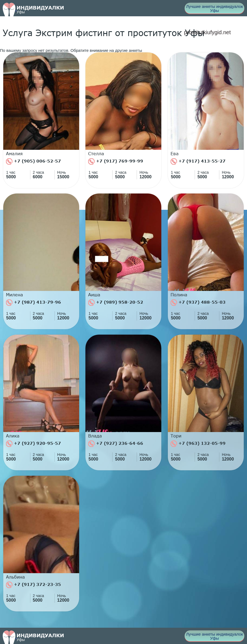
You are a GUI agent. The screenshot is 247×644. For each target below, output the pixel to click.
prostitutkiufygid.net (207, 32)
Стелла (96, 154)
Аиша (94, 295)
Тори (176, 436)
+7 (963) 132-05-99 (198, 444)
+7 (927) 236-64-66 (116, 444)
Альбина (15, 577)
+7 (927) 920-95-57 (33, 444)
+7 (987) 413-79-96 (33, 303)
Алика (13, 436)
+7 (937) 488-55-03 (198, 303)
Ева (175, 154)
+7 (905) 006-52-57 (33, 161)
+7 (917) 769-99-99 (116, 161)
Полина (179, 295)
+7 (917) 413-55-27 (198, 161)
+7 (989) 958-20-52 (116, 303)
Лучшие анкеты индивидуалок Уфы (214, 8)
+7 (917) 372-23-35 (33, 585)
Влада (95, 436)
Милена (15, 295)
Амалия (14, 154)
